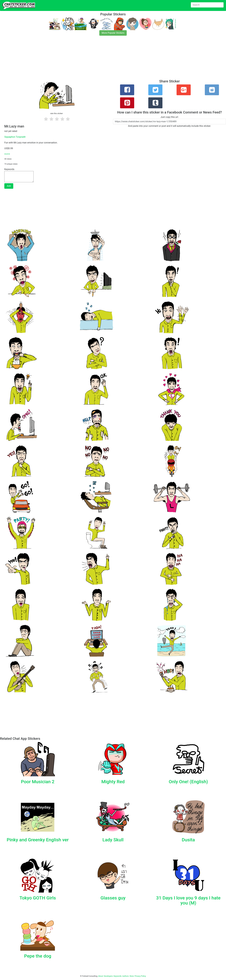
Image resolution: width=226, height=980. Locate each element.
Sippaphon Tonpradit (15, 137)
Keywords (118, 976)
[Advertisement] (86, 59)
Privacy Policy (140, 976)
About (101, 976)
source (7, 154)
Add (9, 186)
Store (132, 976)
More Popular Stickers (113, 33)
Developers (108, 976)
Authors (126, 976)
